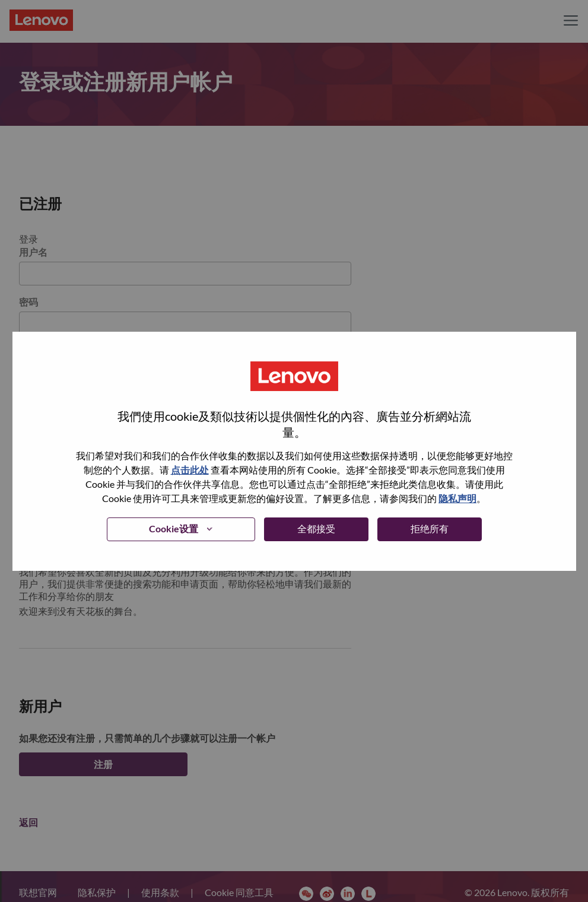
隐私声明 (457, 498)
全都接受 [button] (316, 528)
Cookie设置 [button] (174, 528)
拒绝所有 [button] (430, 528)
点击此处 (190, 470)
